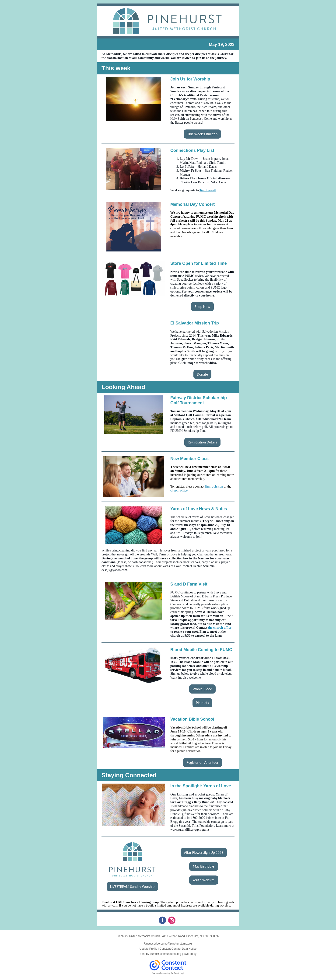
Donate (202, 374)
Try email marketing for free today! (168, 973)
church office (179, 490)
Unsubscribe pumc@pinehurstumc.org (168, 944)
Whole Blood (203, 689)
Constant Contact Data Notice (178, 949)
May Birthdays (204, 866)
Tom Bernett (208, 190)
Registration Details (202, 442)
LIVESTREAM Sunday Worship (132, 887)
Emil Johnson (214, 487)
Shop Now (202, 307)
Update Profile (148, 949)
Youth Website (204, 880)
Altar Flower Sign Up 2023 (204, 853)
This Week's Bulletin (203, 134)
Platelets (203, 703)
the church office (220, 628)
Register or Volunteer (203, 762)
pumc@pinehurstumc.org (165, 954)
